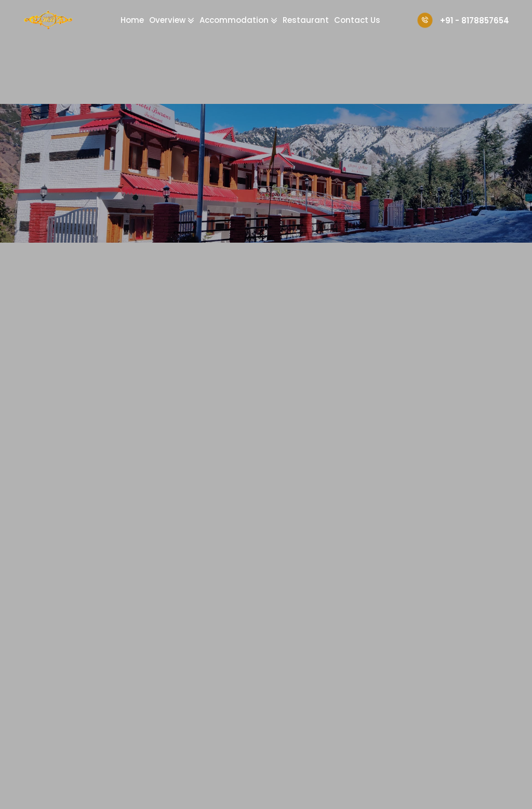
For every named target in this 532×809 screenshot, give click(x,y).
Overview (168, 20)
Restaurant (306, 20)
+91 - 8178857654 (463, 20)
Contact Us (357, 20)
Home (132, 20)
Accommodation (235, 20)
